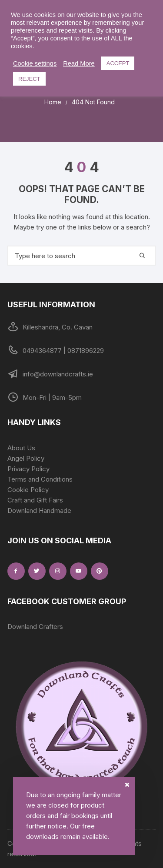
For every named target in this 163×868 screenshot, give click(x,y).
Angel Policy (26, 458)
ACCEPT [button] (118, 63)
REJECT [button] (29, 79)
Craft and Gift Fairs (35, 500)
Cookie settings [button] (35, 63)
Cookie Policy (28, 490)
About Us (21, 448)
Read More (79, 63)
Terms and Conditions (40, 479)
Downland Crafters (35, 627)
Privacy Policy (28, 469)
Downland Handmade (39, 510)
